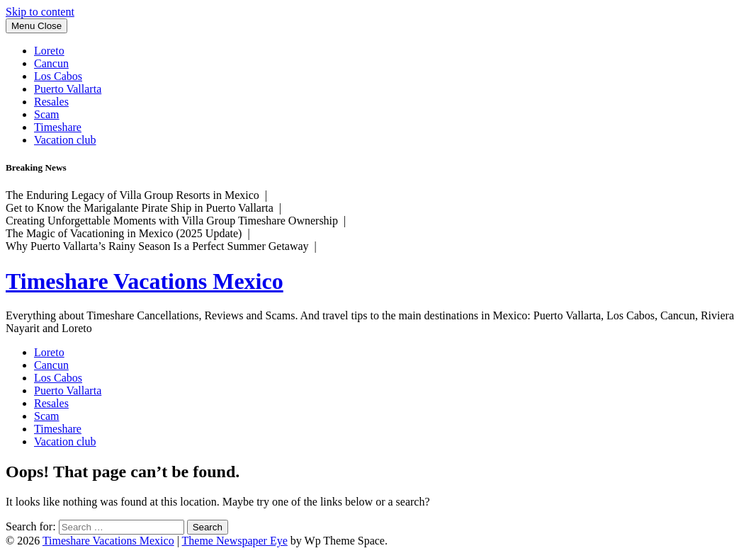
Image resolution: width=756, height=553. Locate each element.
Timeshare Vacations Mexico (145, 281)
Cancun (51, 63)
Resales (51, 102)
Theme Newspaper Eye (235, 541)
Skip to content (40, 12)
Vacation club (65, 140)
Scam (47, 114)
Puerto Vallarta (68, 89)
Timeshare (58, 127)
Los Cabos (58, 76)
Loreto (49, 51)
